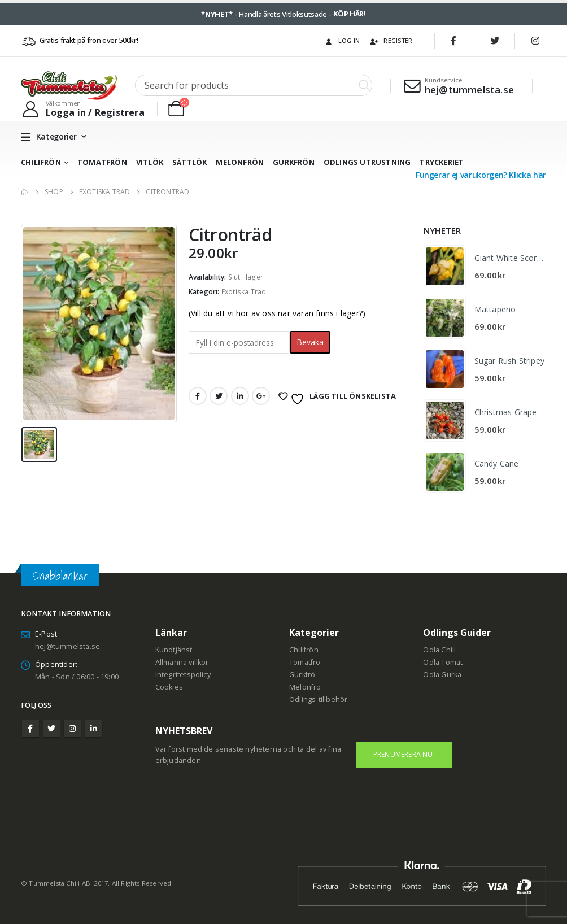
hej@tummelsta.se (67, 646)
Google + (261, 396)
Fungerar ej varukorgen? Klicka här (481, 175)
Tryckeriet (442, 162)
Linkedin (94, 729)
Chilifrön (41, 162)
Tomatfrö (305, 662)
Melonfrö (305, 687)
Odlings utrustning (367, 162)
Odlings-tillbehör (318, 699)
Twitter (219, 396)
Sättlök (189, 162)
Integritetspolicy (183, 675)
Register (391, 40)
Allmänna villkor (182, 662)
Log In (342, 40)
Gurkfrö (302, 675)
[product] (445, 266)
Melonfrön (240, 162)
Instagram (72, 729)
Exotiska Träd (244, 292)
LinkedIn (240, 396)
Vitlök (150, 162)
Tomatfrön (102, 162)
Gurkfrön (294, 162)
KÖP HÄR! (349, 14)
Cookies (169, 687)
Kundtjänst (174, 650)
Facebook (198, 396)
